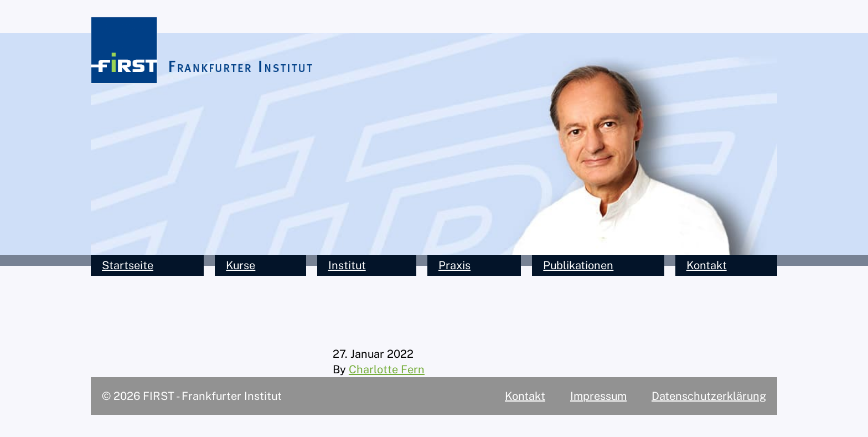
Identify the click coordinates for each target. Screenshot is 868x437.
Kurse (241, 265)
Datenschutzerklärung (709, 396)
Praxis (454, 265)
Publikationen (578, 265)
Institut (347, 265)
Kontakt (707, 265)
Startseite (128, 265)
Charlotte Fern (387, 369)
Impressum (598, 396)
